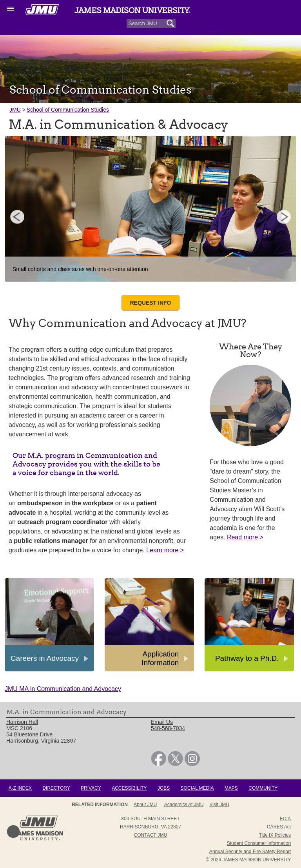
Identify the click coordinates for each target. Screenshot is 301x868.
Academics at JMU (184, 805)
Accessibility (129, 788)
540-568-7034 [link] (168, 728)
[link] (159, 764)
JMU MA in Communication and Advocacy (63, 689)
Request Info (150, 303)
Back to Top (13, 832)
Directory (56, 788)
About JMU (145, 805)
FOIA (285, 819)
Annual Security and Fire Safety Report (250, 852)
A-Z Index (20, 788)
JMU (15, 110)
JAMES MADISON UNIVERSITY (257, 860)
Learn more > (165, 550)
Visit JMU (219, 805)
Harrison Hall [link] (22, 722)
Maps (231, 788)
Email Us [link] (162, 722)
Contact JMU (151, 835)
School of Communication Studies (68, 110)
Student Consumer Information (259, 843)
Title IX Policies (275, 835)
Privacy (91, 788)
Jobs (164, 788)
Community (263, 788)
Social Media (197, 788)
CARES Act (279, 827)
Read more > (245, 537)
